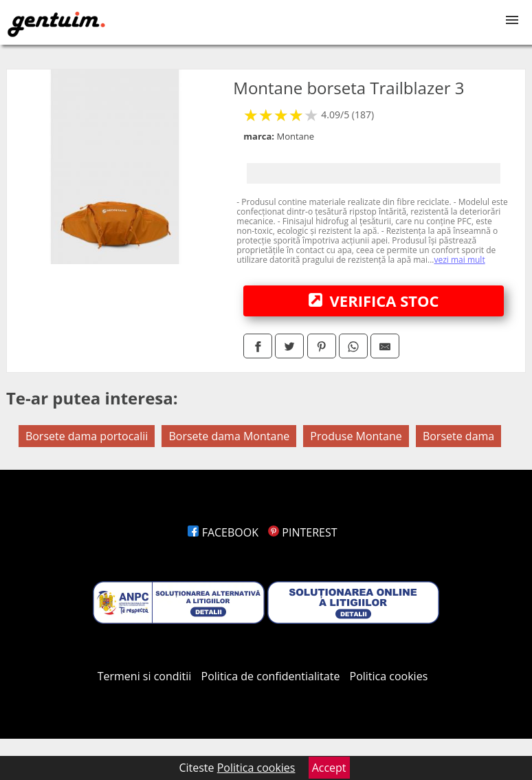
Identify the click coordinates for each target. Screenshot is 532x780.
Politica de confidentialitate (271, 676)
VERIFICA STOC (374, 301)
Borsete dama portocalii (87, 436)
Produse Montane (356, 436)
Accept (329, 768)
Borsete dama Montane (229, 436)
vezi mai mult (459, 260)
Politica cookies (389, 676)
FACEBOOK (223, 532)
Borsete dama (458, 436)
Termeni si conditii (145, 676)
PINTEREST (302, 532)
